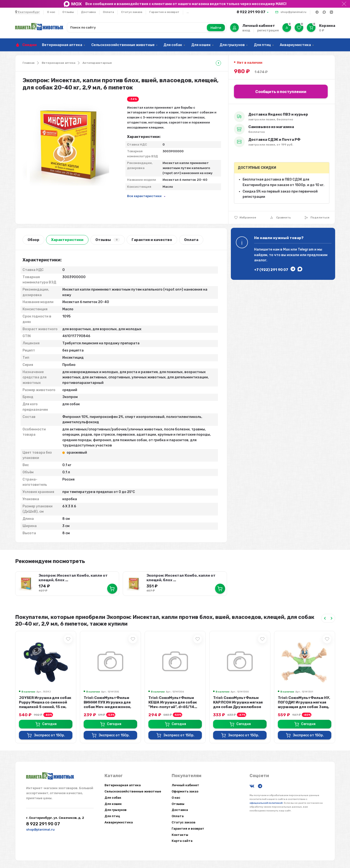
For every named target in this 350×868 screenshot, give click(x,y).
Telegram (306, 249)
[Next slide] (332, 618)
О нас (51, 12)
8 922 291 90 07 (251, 12)
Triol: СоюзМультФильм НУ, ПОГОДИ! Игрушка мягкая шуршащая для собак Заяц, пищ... (304, 705)
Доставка (88, 12)
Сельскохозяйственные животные (123, 45)
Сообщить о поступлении (281, 92)
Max (286, 249)
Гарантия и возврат (164, 12)
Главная (29, 63)
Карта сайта (182, 841)
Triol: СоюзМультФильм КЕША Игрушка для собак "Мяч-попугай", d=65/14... (173, 702)
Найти (216, 28)
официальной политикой (266, 803)
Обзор (33, 240)
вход (246, 30)
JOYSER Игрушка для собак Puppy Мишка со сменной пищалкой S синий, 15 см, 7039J (45, 705)
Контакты (180, 835)
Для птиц (262, 45)
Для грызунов (232, 45)
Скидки (29, 45)
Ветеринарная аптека (62, 45)
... (188, 12)
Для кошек (201, 45)
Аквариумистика (295, 45)
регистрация (268, 30)
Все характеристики (144, 196)
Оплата (108, 12)
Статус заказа (132, 12)
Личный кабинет (185, 785)
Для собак (173, 45)
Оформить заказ (185, 791)
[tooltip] (218, 63)
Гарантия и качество (152, 240)
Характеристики (67, 240)
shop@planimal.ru (293, 12)
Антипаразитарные (97, 63)
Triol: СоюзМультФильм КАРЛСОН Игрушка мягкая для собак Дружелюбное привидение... (238, 705)
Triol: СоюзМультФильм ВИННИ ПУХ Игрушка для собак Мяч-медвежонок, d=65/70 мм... (107, 705)
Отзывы (68, 12)
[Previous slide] (325, 618)
